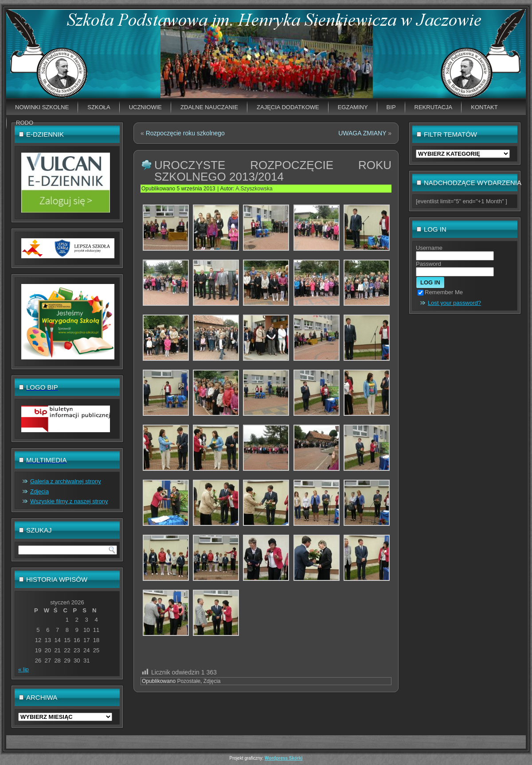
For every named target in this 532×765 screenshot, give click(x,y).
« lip (23, 669)
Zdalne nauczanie (209, 107)
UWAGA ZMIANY (362, 133)
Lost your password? (454, 303)
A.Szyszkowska (254, 189)
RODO (25, 123)
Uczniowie (145, 107)
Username (429, 248)
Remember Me (440, 292)
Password (428, 264)
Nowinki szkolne (42, 107)
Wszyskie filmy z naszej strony (69, 501)
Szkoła (99, 107)
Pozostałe (189, 681)
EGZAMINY (353, 107)
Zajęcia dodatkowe (288, 107)
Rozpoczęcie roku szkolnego (185, 133)
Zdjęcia (39, 491)
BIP (391, 107)
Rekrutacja (434, 107)
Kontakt (484, 107)
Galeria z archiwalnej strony (66, 481)
